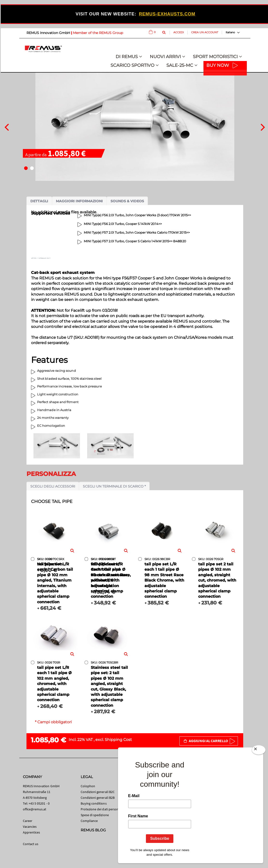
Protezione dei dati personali (101, 809)
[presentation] (7, 127)
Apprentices (32, 832)
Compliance (89, 821)
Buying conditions (94, 803)
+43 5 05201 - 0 (39, 803)
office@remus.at (35, 809)
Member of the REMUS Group (98, 33)
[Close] (259, 751)
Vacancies (30, 827)
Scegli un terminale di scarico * (114, 486)
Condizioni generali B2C (98, 792)
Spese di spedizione (95, 815)
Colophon (88, 786)
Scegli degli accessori (53, 486)
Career (28, 821)
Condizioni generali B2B (98, 798)
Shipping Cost (118, 740)
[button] (26, 168)
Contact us (31, 844)
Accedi (179, 32)
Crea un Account (205, 32)
